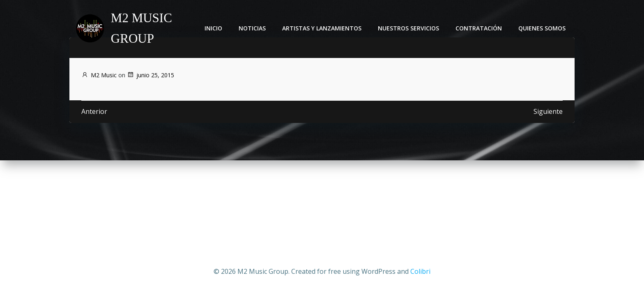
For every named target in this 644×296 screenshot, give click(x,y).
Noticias (253, 29)
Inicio (215, 29)
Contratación (480, 29)
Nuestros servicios (410, 29)
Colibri (420, 271)
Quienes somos (543, 29)
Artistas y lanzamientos (323, 29)
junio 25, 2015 (151, 75)
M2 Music (99, 75)
